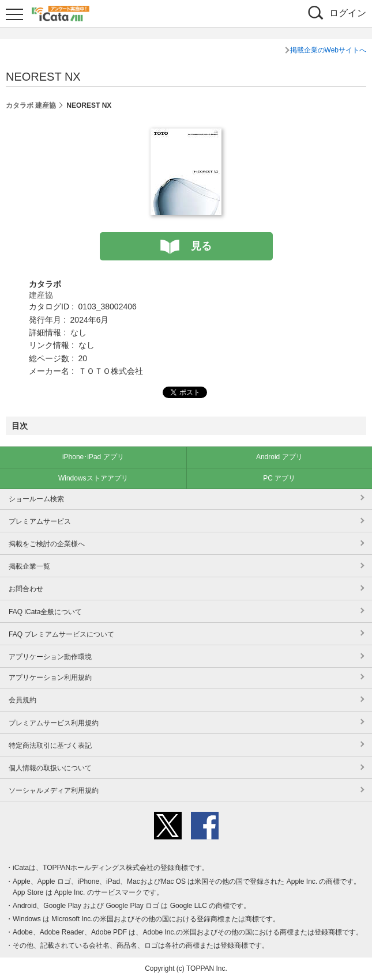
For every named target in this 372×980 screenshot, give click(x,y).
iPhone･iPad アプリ (93, 457)
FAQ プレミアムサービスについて (61, 634)
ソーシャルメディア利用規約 (54, 790)
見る (201, 246)
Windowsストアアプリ (93, 478)
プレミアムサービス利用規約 (54, 723)
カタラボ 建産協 (31, 105)
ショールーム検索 (36, 499)
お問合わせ (26, 589)
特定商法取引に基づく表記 (50, 746)
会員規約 (22, 700)
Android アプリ (279, 457)
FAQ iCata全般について (45, 612)
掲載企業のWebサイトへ (328, 50)
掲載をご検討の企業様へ (47, 544)
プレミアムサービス (40, 521)
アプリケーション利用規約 (50, 678)
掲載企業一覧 (29, 566)
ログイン (348, 13)
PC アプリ (279, 478)
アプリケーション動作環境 (50, 657)
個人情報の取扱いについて (50, 768)
